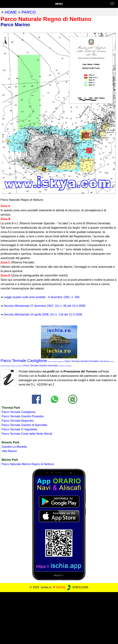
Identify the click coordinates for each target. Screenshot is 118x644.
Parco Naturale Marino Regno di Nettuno (28, 464)
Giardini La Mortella (65, 366)
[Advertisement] (59, 617)
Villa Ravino (105, 361)
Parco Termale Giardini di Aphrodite (24, 425)
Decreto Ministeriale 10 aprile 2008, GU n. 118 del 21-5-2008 (43, 314)
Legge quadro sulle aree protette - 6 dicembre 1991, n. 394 (42, 297)
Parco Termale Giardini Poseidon (82, 361)
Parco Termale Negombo (56, 362)
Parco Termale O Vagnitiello (19, 429)
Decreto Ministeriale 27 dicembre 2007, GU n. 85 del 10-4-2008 (44, 306)
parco (29, 12)
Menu (59, 4)
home (11, 12)
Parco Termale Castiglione (24, 361)
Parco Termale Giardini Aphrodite (41, 366)
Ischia (61, 587)
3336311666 (77, 587)
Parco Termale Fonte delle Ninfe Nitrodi (27, 434)
